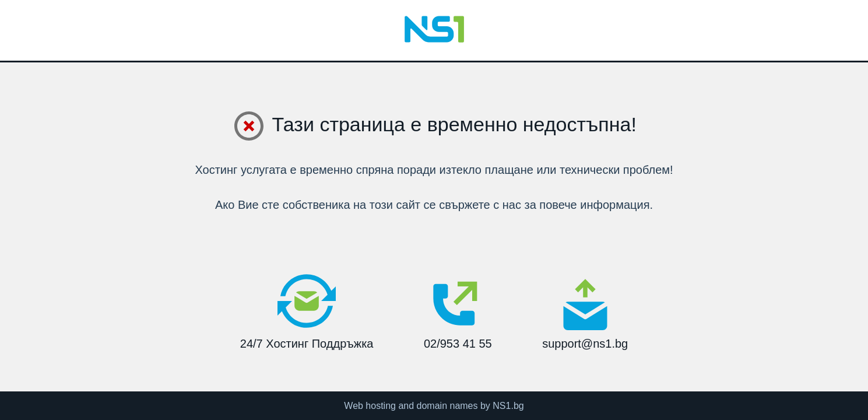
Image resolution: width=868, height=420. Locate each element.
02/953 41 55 (458, 311)
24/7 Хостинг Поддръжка (307, 311)
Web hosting (370, 406)
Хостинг (216, 170)
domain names (447, 406)
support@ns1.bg (585, 314)
